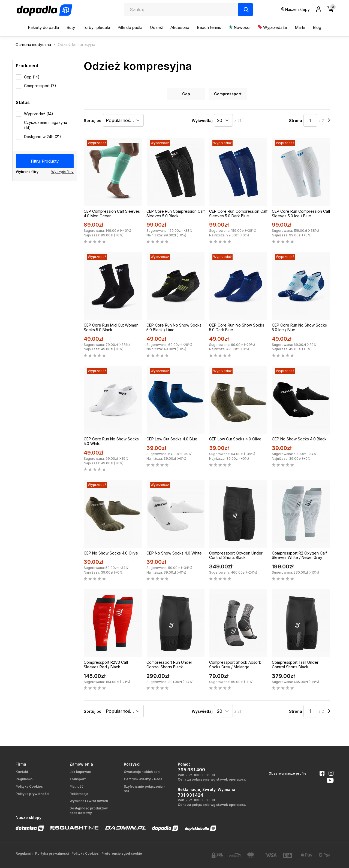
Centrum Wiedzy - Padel (144, 779)
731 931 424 (190, 795)
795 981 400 (191, 770)
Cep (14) (32, 77)
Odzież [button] (157, 27)
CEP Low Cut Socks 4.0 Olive (235, 439)
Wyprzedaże (273, 27)
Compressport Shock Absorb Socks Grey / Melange (235, 665)
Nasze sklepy (296, 9)
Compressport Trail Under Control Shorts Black (295, 665)
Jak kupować (80, 772)
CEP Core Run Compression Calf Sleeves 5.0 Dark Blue (238, 214)
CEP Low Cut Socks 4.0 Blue (172, 439)
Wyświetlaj (202, 121)
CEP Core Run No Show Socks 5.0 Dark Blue (237, 327)
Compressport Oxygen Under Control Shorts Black (236, 555)
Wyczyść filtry (62, 172)
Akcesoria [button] (180, 27)
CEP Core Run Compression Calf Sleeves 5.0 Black (176, 214)
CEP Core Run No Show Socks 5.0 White (111, 441)
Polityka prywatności (32, 794)
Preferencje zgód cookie (122, 853)
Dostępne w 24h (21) (43, 137)
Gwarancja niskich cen (142, 772)
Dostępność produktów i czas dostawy (89, 811)
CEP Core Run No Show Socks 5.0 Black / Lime (174, 327)
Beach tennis (209, 27)
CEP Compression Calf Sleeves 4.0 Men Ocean (112, 214)
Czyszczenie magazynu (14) (46, 125)
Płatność (76, 786)
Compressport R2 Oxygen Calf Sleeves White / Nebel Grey (299, 555)
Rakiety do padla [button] (43, 27)
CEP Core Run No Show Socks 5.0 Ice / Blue (299, 327)
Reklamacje (79, 794)
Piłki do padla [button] (130, 27)
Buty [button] (71, 27)
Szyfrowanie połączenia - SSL (144, 789)
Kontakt (22, 772)
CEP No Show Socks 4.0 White (174, 553)
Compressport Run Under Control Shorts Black (169, 665)
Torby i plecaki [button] (96, 27)
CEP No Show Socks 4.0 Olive (111, 553)
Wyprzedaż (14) (39, 114)
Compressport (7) (40, 86)
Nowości (240, 27)
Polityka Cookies (29, 786)
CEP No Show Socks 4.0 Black (299, 439)
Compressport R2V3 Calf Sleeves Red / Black (106, 665)
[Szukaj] (246, 10)
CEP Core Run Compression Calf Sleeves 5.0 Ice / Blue (301, 214)
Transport (78, 779)
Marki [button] (300, 27)
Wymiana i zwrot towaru (89, 801)
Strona (296, 121)
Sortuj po (93, 121)
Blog (317, 27)
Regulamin (24, 779)
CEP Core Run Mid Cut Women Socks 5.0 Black (111, 327)
